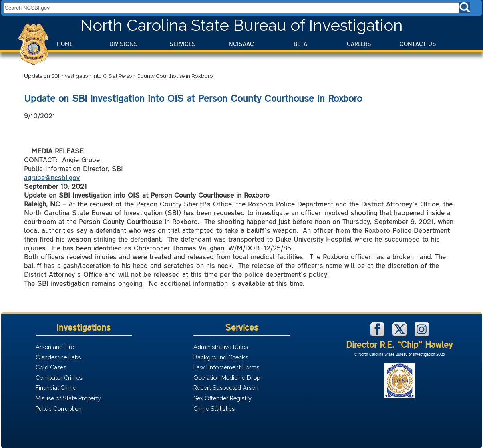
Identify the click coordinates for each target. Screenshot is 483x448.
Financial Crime (56, 388)
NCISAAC (241, 44)
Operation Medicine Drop (227, 378)
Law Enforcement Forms (226, 367)
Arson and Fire (55, 347)
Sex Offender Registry (222, 398)
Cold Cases (51, 367)
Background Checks (221, 357)
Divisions (124, 44)
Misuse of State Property (68, 398)
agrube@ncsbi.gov (52, 177)
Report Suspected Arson (226, 388)
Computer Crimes (59, 378)
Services (183, 44)
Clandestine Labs (58, 357)
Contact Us (418, 44)
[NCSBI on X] (400, 334)
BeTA (300, 44)
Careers (359, 44)
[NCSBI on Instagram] (422, 334)
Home (65, 44)
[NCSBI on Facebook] (378, 334)
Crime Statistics (214, 409)
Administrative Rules (221, 347)
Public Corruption (59, 409)
